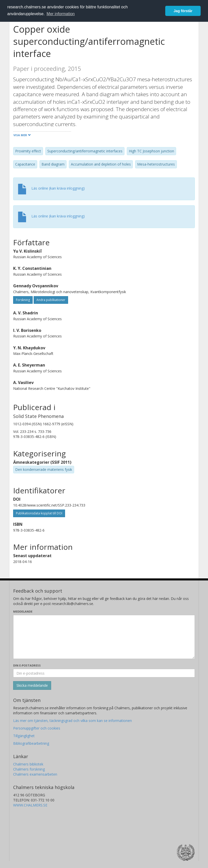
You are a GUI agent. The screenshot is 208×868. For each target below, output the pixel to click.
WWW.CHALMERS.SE (30, 805)
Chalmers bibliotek (28, 764)
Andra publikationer (51, 300)
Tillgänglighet (24, 736)
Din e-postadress (27, 665)
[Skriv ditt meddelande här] (104, 637)
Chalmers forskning (29, 769)
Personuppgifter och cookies (37, 728)
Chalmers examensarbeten (35, 774)
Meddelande (23, 611)
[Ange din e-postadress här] (104, 673)
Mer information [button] (61, 14)
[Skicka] (32, 685)
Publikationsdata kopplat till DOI (39, 513)
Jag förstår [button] (183, 11)
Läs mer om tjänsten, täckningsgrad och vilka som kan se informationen (72, 721)
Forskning (23, 300)
